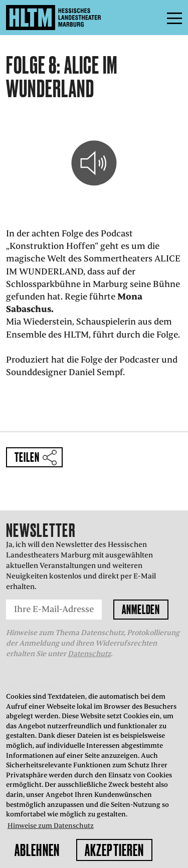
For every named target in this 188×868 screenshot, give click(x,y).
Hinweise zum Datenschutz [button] (51, 826)
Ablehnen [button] (37, 850)
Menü (152, 18)
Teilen (27, 457)
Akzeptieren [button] (114, 850)
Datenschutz (89, 654)
